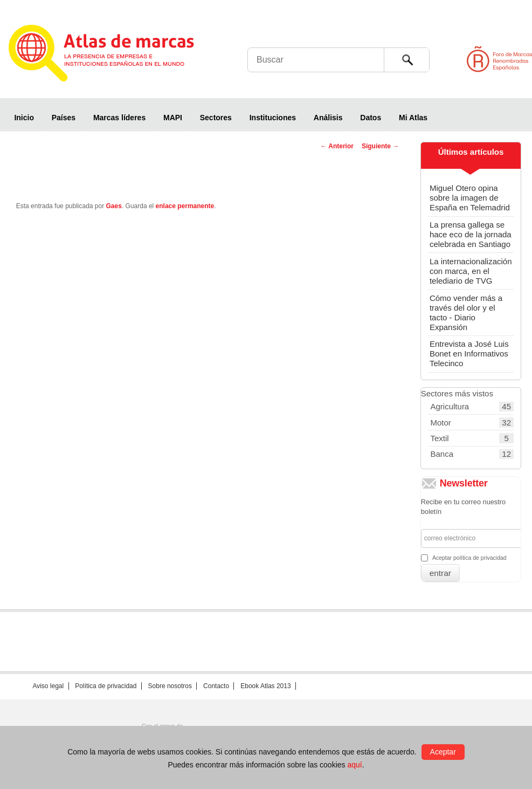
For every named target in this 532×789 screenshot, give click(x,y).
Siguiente (380, 146)
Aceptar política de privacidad (469, 558)
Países (64, 118)
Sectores (216, 118)
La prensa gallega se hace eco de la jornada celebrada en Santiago (471, 234)
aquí (354, 765)
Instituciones (273, 118)
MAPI (173, 118)
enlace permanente (185, 206)
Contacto (216, 686)
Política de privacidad (106, 686)
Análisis (328, 118)
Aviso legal (48, 686)
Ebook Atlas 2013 (265, 686)
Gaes (114, 206)
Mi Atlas (413, 118)
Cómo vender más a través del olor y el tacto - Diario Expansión (466, 313)
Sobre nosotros (170, 686)
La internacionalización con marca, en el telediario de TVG (471, 271)
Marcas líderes (119, 118)
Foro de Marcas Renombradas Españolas (486, 59)
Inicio (24, 118)
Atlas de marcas (115, 55)
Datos (371, 118)
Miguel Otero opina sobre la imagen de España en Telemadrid (470, 198)
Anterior (337, 146)
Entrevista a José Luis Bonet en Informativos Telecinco (469, 354)
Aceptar (443, 752)
